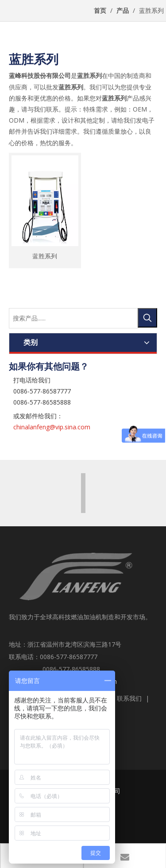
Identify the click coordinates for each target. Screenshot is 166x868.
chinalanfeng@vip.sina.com (52, 427)
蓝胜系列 (45, 255)
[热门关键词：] (147, 318)
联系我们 (129, 698)
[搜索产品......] (74, 318)
